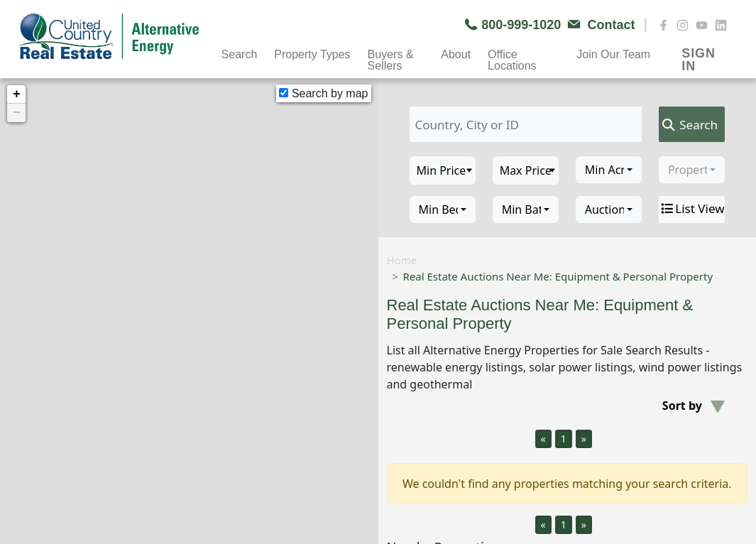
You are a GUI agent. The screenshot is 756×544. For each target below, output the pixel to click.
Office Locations (512, 56)
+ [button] (17, 94)
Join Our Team (613, 54)
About (456, 54)
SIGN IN (698, 55)
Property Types (312, 54)
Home (402, 260)
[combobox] (609, 170)
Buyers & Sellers (391, 56)
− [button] (17, 113)
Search (240, 54)
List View (691, 209)
